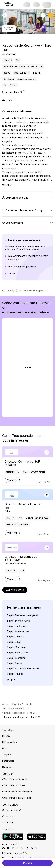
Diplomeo (7, 767)
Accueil (6, 704)
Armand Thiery (9, 54)
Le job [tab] (7, 100)
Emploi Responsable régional (22, 615)
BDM (5, 748)
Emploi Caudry (15, 663)
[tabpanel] (27, 200)
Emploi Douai (14, 642)
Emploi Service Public (18, 621)
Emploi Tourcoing (16, 658)
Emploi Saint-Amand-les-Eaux (23, 668)
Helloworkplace (10, 742)
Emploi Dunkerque (17, 626)
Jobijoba (7, 755)
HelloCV (6, 736)
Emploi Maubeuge (17, 647)
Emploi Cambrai (15, 637)
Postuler (28, 863)
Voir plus (7, 185)
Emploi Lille (27, 704)
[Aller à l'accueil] (9, 4)
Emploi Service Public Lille (17, 709)
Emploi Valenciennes (18, 631)
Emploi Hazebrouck (18, 653)
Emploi (16, 704)
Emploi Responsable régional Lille (20, 713)
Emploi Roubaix (15, 674)
